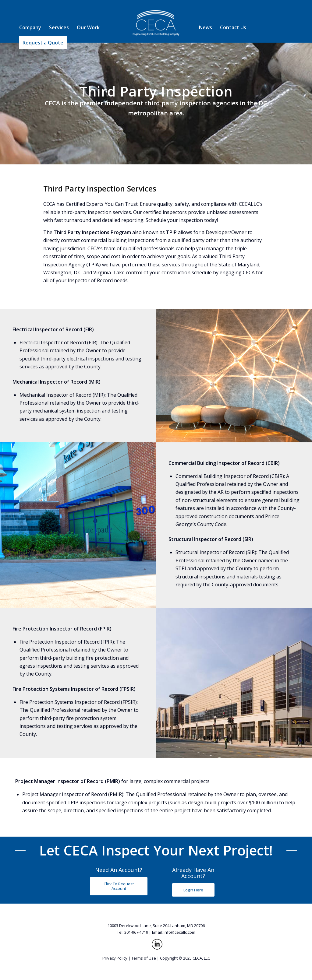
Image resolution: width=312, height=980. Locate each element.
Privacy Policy (115, 958)
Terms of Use (144, 958)
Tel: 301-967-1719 (133, 932)
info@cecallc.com (179, 932)
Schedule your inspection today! (182, 220)
